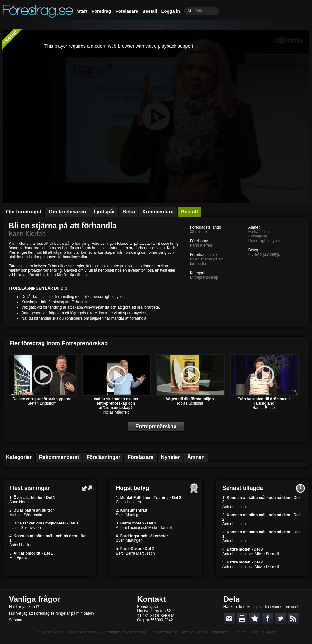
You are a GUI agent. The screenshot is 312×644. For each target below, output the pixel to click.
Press (202, 632)
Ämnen (196, 457)
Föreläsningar (103, 457)
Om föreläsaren (67, 212)
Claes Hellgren (128, 502)
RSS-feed (293, 618)
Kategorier (19, 457)
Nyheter (170, 457)
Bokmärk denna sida (255, 618)
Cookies (240, 632)
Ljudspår (105, 212)
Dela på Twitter (280, 618)
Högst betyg (132, 488)
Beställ (150, 11)
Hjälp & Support (263, 632)
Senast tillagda (243, 488)
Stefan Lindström (42, 403)
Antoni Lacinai (21, 545)
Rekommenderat (59, 457)
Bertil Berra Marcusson (135, 553)
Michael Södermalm (26, 515)
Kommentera (158, 212)
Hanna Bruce (263, 408)
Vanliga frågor (35, 599)
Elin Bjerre (18, 558)
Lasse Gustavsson (25, 528)
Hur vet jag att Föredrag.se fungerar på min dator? (52, 613)
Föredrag (101, 11)
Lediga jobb (220, 632)
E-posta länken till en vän (229, 618)
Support (16, 620)
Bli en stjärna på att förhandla (62, 225)
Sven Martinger (129, 515)
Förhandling (258, 232)
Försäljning (258, 236)
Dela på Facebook (268, 618)
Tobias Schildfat (190, 403)
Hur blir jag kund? (24, 607)
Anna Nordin (20, 502)
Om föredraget (24, 212)
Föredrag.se (87, 632)
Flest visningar (30, 488)
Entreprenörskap (204, 277)
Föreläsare (127, 11)
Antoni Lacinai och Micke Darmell (144, 528)
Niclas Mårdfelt (116, 412)
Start (82, 11)
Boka (129, 212)
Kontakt (151, 599)
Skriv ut (242, 618)
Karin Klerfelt (27, 234)
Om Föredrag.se (164, 632)
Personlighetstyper (264, 241)
